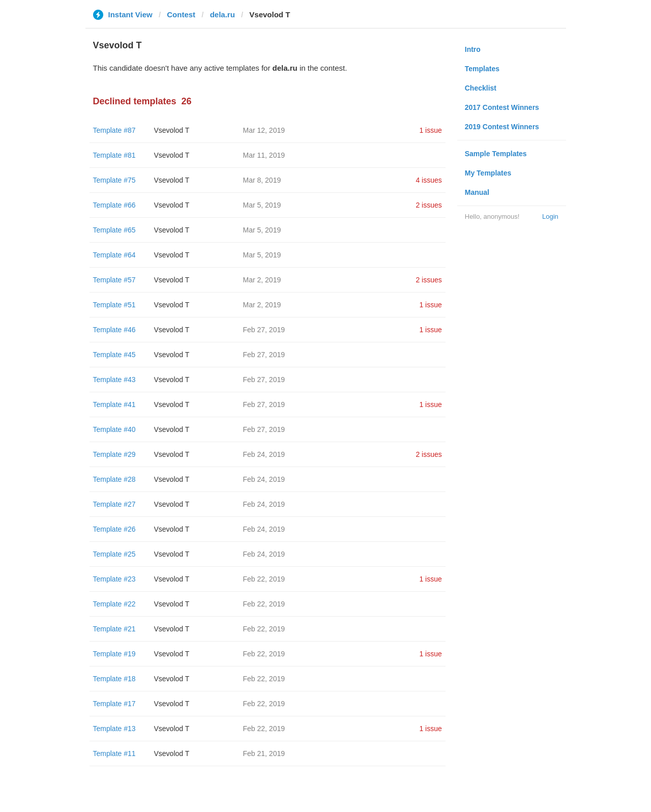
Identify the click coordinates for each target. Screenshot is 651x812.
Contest (181, 14)
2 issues (428, 205)
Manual (477, 192)
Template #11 (114, 753)
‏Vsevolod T (172, 130)
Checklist (481, 88)
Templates (482, 69)
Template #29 (114, 454)
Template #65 (114, 230)
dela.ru (223, 14)
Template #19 (114, 654)
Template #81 (114, 155)
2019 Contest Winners (502, 127)
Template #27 (114, 504)
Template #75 (114, 180)
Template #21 (114, 629)
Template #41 (114, 404)
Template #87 (114, 130)
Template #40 (114, 429)
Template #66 (114, 205)
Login (550, 216)
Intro (473, 49)
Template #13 (114, 729)
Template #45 (114, 355)
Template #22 (114, 604)
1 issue (430, 130)
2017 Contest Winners (502, 107)
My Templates (488, 173)
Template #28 (114, 479)
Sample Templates (496, 154)
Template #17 (114, 704)
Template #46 (114, 330)
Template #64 (114, 255)
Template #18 (114, 679)
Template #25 (114, 554)
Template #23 (114, 579)
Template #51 (114, 305)
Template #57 (114, 280)
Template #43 (114, 380)
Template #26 (114, 529)
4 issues (428, 180)
